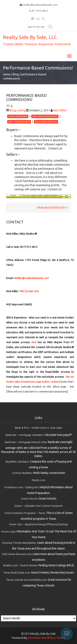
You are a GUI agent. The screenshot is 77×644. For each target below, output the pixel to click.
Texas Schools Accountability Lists (27, 580)
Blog (16, 74)
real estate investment (45, 116)
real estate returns (19, 122)
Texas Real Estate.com (17, 572)
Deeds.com (38, 480)
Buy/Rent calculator (17, 462)
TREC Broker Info (29, 291)
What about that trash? (51, 208)
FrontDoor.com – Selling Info (22, 487)
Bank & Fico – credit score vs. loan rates (39, 428)
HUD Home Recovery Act (17, 554)
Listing (21, 110)
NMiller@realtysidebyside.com (31, 278)
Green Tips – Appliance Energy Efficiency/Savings (38, 524)
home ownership (18, 116)
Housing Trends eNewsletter (19, 543)
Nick (34, 342)
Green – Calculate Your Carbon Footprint (38, 506)
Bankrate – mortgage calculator (25, 435)
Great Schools (29, 499)
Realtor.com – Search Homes (20, 565)
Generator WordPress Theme (47, 638)
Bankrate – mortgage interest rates (26, 442)
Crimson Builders (22, 473)
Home (7, 74)
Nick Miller (60, 110)
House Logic (9, 531)
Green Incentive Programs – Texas (25, 513)
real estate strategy (46, 122)
